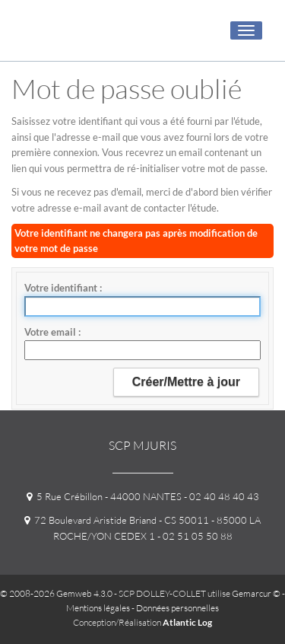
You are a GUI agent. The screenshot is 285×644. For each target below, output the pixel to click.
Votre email (51, 332)
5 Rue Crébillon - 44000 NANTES (104, 496)
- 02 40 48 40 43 (220, 496)
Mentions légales (98, 608)
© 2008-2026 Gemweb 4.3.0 (56, 593)
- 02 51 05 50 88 (194, 536)
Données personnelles (177, 608)
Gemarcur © (256, 593)
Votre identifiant (62, 288)
